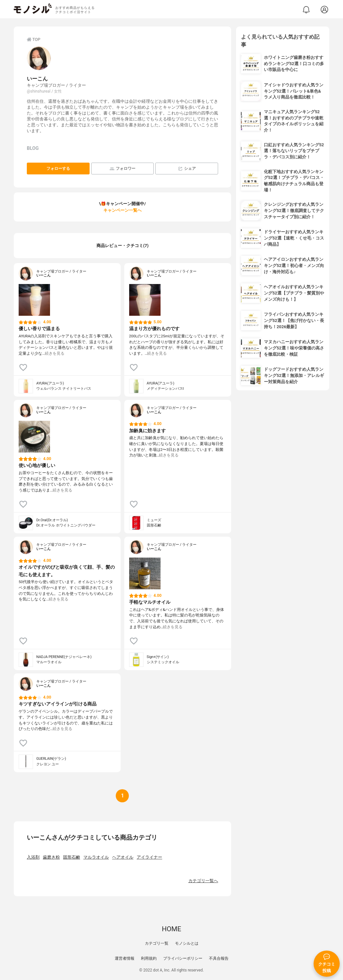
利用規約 (149, 958)
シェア (187, 169)
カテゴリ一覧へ (203, 881)
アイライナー (149, 857)
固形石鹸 (72, 857)
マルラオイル (96, 857)
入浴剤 (33, 857)
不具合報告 (219, 958)
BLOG (33, 148)
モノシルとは (187, 943)
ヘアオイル (123, 857)
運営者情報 (125, 958)
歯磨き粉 (51, 857)
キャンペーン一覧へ (122, 210)
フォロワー (122, 169)
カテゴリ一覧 (157, 943)
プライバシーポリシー (183, 958)
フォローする (58, 169)
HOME (171, 929)
